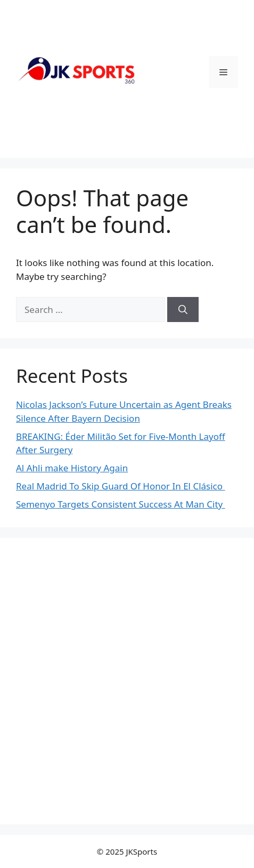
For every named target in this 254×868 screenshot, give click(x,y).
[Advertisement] (127, 681)
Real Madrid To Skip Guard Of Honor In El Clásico (120, 486)
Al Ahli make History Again (72, 468)
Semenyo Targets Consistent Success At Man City (121, 504)
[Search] (183, 310)
